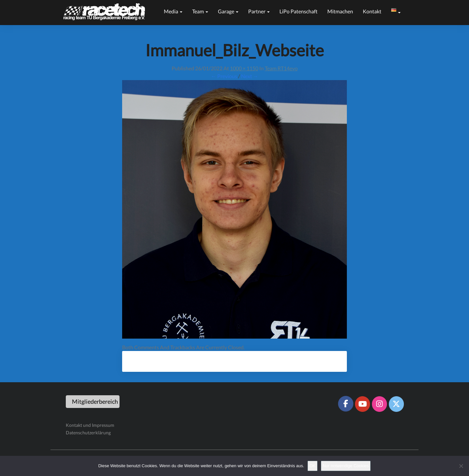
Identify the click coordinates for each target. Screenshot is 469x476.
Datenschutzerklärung (88, 433)
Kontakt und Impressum (90, 425)
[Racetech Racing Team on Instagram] (379, 404)
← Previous (224, 76)
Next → (250, 76)
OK (313, 466)
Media (173, 11)
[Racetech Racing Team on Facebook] (346, 404)
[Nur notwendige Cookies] (461, 466)
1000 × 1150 (244, 68)
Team (200, 11)
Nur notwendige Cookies (346, 466)
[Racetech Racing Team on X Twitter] (396, 404)
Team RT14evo (281, 68)
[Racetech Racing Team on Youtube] (362, 404)
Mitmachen (340, 11)
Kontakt (372, 11)
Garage (228, 11)
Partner (259, 11)
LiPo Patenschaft (298, 11)
